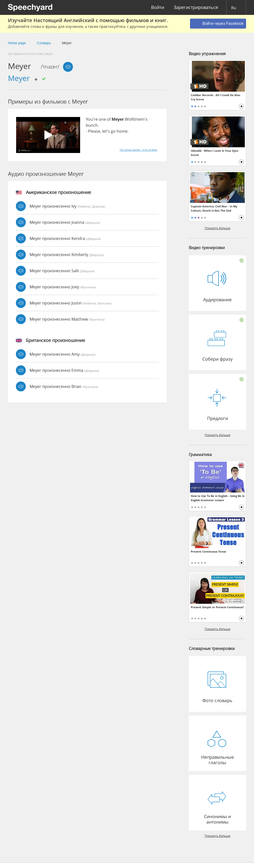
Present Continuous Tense (208, 551)
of (109, 119)
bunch (92, 125)
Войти (158, 8)
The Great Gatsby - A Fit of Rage (138, 150)
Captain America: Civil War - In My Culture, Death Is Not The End (214, 208)
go (113, 131)
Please (94, 131)
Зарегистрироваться (196, 8)
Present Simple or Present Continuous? (217, 607)
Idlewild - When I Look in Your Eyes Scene (214, 153)
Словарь (44, 43)
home (122, 131)
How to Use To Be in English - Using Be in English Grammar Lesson (218, 498)
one (102, 119)
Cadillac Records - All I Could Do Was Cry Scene (215, 97)
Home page (17, 43)
